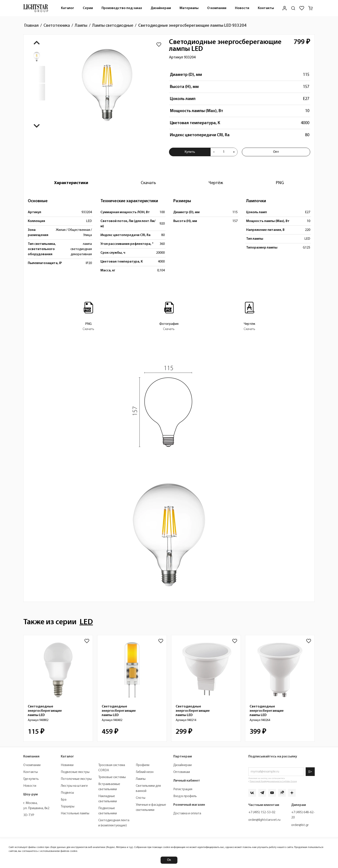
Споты (141, 798)
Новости (242, 8)
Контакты (266, 8)
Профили (143, 765)
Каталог (68, 8)
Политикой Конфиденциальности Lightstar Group (273, 781)
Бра (64, 800)
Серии (88, 8)
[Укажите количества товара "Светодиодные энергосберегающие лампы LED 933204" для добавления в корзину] (224, 152)
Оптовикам (182, 772)
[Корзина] (310, 8)
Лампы (141, 779)
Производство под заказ (122, 8)
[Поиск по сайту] (293, 8)
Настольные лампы (75, 813)
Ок (169, 860)
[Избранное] (302, 8)
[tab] (71, 183)
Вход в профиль (185, 796)
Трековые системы (112, 777)
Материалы (189, 8)
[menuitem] (68, 8)
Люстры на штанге (74, 786)
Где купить (31, 779)
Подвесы (67, 793)
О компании (217, 8)
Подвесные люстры (75, 772)
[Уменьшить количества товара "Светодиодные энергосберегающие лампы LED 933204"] (214, 152)
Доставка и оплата (187, 813)
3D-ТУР (29, 815)
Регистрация (183, 789)
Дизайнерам (161, 8)
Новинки (67, 765)
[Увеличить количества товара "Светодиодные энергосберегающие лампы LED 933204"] (234, 152)
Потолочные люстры (76, 779)
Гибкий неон (145, 772)
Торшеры (68, 807)
